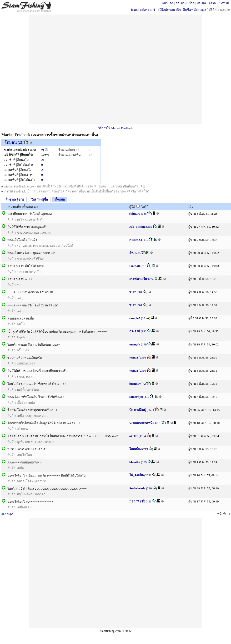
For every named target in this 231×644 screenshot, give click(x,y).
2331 (148, 475)
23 (43, 170)
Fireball (135, 266)
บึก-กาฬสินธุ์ (138, 410)
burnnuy (135, 384)
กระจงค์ (135, 331)
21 (21, 142)
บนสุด (7, 514)
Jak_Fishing (137, 227)
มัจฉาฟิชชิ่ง (137, 501)
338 (145, 214)
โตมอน (11, 142)
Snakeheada (137, 488)
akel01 (134, 436)
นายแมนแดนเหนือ (142, 423)
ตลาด (212, 3)
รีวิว (192, 3)
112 (147, 397)
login (134, 10)
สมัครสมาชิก (149, 10)
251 (159, 423)
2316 (143, 357)
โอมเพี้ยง (135, 449)
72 (144, 384)
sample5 (135, 318)
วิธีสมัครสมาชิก (170, 10)
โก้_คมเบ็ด (136, 475)
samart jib (136, 397)
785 (138, 253)
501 (140, 292)
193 (144, 331)
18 (143, 318)
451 (149, 501)
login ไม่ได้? (208, 10)
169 (144, 462)
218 (144, 266)
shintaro (135, 214)
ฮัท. (132, 253)
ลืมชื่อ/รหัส (190, 10)
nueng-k (135, 344)
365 (150, 227)
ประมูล (201, 3)
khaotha (135, 462)
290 (150, 488)
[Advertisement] (83, 69)
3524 (151, 410)
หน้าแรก (167, 3)
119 (146, 240)
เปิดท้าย (224, 3)
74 (152, 279)
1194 (143, 436)
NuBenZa (136, 240)
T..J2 (133, 292)
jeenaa (134, 357)
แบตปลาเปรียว (139, 279)
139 (144, 344)
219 (146, 449)
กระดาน (181, 3)
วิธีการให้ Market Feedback (115, 128)
